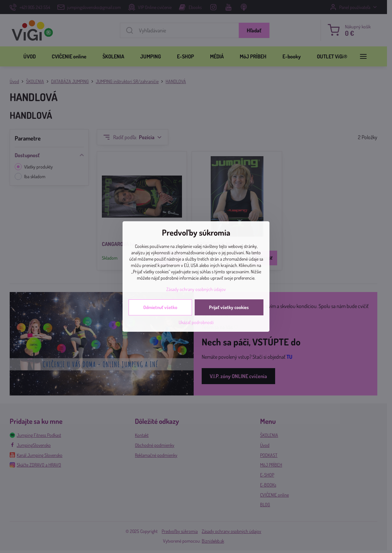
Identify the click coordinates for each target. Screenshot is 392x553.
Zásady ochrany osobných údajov (196, 289)
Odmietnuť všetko (160, 307)
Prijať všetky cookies (229, 307)
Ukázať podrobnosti (196, 322)
